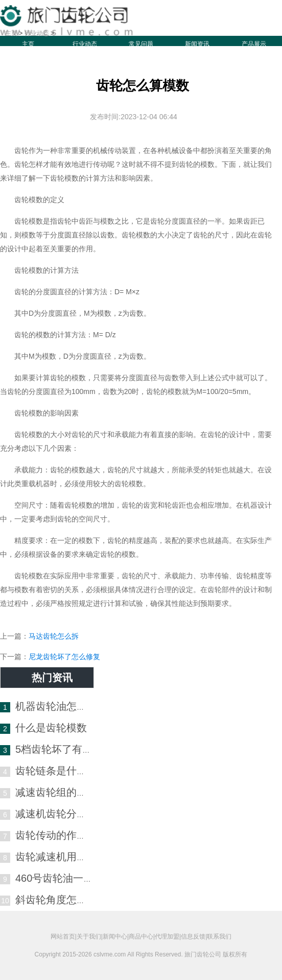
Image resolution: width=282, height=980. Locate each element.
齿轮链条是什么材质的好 (72, 771)
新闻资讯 (197, 44)
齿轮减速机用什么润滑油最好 (82, 857)
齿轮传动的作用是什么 (66, 835)
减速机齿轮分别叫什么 (66, 814)
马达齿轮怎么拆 (54, 636)
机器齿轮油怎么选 (56, 706)
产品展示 (254, 44)
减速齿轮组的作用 (56, 792)
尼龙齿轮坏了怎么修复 (64, 657)
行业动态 (85, 44)
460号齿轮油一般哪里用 (70, 878)
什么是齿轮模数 (51, 728)
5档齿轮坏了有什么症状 (69, 749)
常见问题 (141, 44)
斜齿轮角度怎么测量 (61, 900)
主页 (28, 44)
